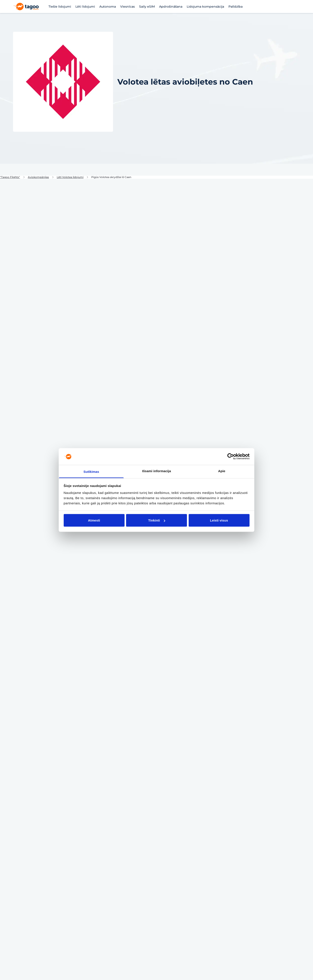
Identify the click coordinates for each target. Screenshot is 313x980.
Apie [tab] (222, 471)
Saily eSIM (147, 7)
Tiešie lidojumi (60, 7)
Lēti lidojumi (85, 7)
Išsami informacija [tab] (157, 471)
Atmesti (94, 520)
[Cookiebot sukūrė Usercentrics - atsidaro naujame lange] (231, 457)
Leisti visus (219, 520)
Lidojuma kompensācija (205, 7)
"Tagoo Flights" (10, 177)
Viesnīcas (127, 7)
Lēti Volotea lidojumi (70, 177)
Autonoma (108, 7)
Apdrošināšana (171, 7)
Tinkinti (157, 520)
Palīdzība (236, 7)
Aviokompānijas (38, 177)
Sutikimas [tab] (91, 471)
